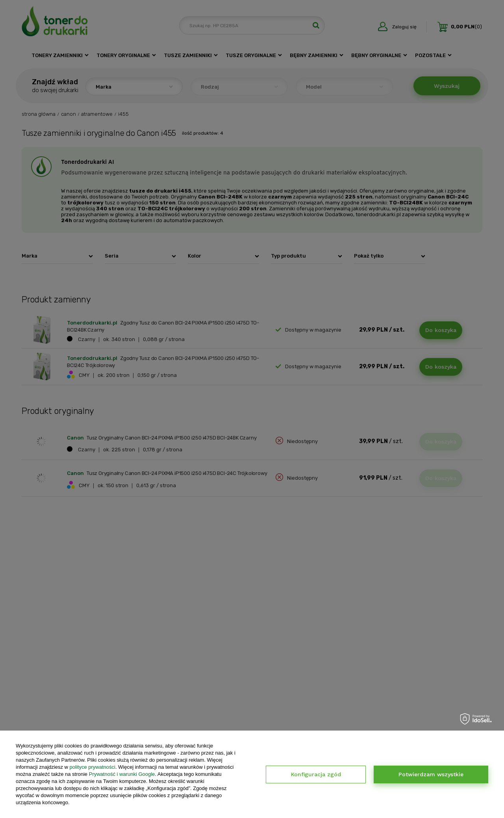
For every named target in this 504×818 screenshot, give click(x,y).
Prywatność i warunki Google (122, 774)
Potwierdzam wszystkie (431, 774)
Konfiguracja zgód (316, 774)
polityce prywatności (93, 767)
